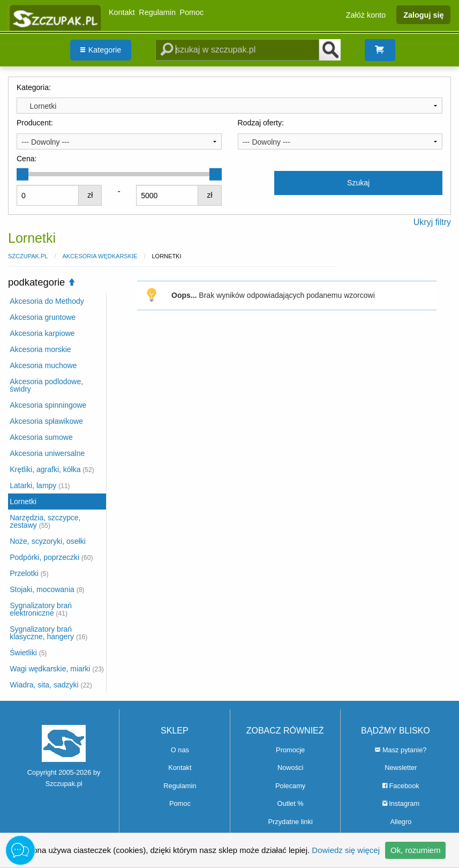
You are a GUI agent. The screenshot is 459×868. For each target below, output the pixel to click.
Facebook (401, 786)
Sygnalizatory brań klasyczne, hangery (48, 633)
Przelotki (29, 573)
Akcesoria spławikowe (46, 421)
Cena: (27, 159)
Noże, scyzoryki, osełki (48, 541)
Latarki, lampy (40, 485)
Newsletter (401, 768)
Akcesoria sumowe (41, 437)
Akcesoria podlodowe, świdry (46, 385)
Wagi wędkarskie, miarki (57, 669)
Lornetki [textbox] (39, 106)
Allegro (401, 822)
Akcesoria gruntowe (43, 317)
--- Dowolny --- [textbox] (45, 142)
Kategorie (101, 50)
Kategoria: (34, 87)
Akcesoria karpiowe (42, 333)
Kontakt (122, 12)
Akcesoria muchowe (43, 365)
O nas (180, 750)
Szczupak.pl (28, 256)
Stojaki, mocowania (47, 589)
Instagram (401, 803)
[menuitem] (101, 50)
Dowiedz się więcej (346, 850)
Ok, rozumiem (415, 850)
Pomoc (192, 12)
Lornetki (23, 502)
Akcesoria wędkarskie (100, 256)
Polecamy (290, 786)
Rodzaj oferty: (261, 123)
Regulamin (157, 12)
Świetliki (28, 653)
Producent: (35, 123)
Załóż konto (366, 14)
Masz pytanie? (401, 750)
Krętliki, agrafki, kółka (52, 469)
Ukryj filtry (432, 222)
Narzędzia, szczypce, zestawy (45, 521)
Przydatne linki (291, 822)
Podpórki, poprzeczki (51, 557)
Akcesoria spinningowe (48, 405)
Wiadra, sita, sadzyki (51, 685)
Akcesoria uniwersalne (47, 453)
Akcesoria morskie (40, 349)
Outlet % (291, 803)
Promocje (290, 750)
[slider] (22, 174)
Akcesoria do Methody (47, 301)
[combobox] (229, 106)
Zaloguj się (423, 14)
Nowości (290, 768)
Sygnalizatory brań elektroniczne (41, 609)
